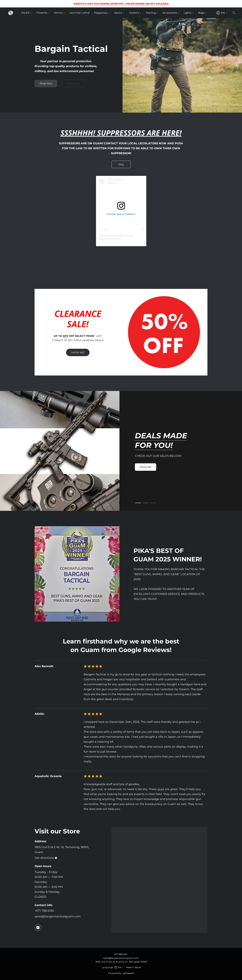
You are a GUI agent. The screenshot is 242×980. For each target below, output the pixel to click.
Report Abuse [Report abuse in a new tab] (134, 967)
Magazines (102, 13)
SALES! (26, 13)
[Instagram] (38, 928)
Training (152, 13)
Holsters (135, 13)
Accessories (171, 13)
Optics (119, 13)
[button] (11, 13)
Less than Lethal (79, 13)
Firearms (43, 13)
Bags (202, 13)
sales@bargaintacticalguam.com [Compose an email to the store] (58, 916)
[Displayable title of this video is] (121, 224)
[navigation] (222, 13)
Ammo (59, 13)
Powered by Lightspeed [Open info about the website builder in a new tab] (121, 973)
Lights (189, 13)
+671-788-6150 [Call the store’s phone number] (44, 911)
